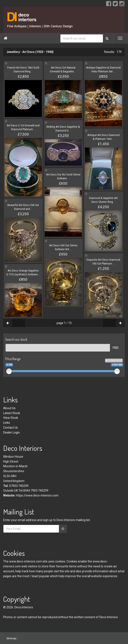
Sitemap (11, 638)
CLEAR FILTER (114, 360)
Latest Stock (12, 413)
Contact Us (11, 428)
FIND (116, 348)
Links (7, 423)
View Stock (11, 418)
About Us (9, 408)
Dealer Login (11, 432)
